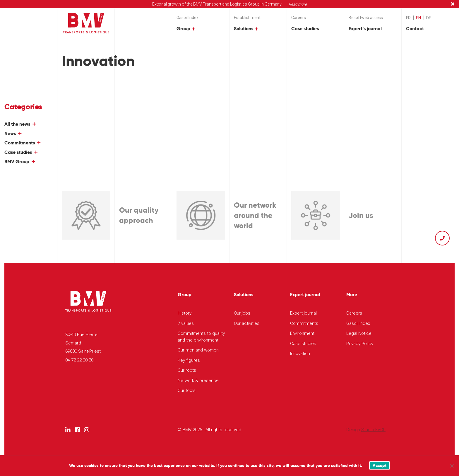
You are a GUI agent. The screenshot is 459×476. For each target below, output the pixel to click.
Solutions (244, 29)
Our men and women (198, 350)
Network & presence (198, 381)
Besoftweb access (366, 18)
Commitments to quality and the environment (201, 337)
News (10, 133)
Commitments (20, 143)
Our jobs (242, 313)
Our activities (247, 323)
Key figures (189, 360)
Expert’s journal (365, 29)
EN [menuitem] (418, 18)
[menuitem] (408, 18)
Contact (415, 29)
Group (183, 29)
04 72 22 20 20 (79, 360)
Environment (302, 333)
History (185, 313)
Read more (298, 4)
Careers (299, 18)
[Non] (452, 466)
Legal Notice (359, 333)
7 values (186, 323)
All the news (17, 124)
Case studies (305, 29)
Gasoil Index (187, 18)
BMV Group (17, 162)
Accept (380, 465)
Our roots (187, 370)
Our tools (187, 390)
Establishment (247, 18)
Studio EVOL (373, 430)
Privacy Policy (360, 344)
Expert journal (303, 313)
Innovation (300, 354)
